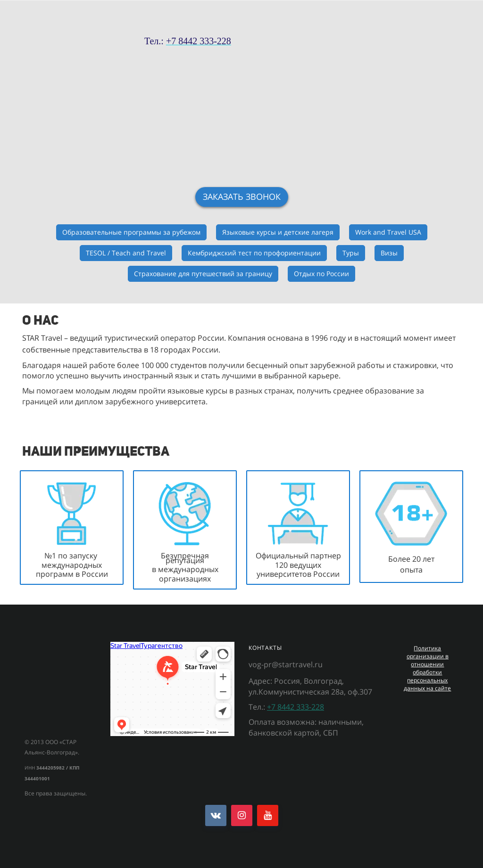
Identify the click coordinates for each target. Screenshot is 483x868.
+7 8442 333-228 (296, 707)
